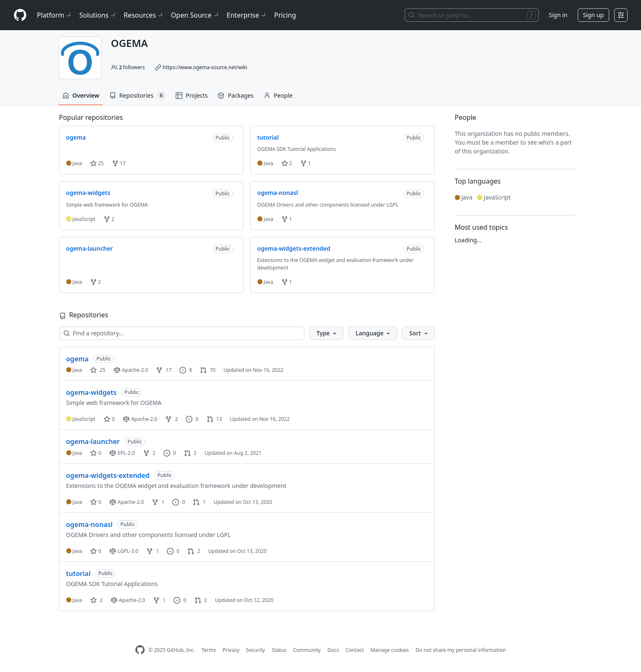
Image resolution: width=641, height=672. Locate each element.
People (278, 95)
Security (256, 650)
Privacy (231, 650)
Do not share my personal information (461, 650)
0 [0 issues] (192, 419)
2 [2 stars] (96, 600)
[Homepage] (20, 15)
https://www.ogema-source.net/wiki (205, 67)
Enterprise (247, 15)
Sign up (593, 15)
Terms (209, 650)
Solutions (98, 15)
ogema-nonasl (90, 524)
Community (307, 650)
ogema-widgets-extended (108, 475)
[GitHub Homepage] (140, 650)
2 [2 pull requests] (190, 453)
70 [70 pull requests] (208, 370)
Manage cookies (390, 650)
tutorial (78, 573)
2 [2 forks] (171, 419)
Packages (236, 95)
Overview (81, 95)
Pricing (285, 15)
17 (119, 163)
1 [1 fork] (158, 502)
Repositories (138, 96)
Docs (333, 650)
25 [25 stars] (98, 370)
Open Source (196, 15)
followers (132, 67)
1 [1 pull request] (199, 502)
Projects (192, 95)
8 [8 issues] (186, 370)
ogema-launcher (93, 441)
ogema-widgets (92, 392)
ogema (78, 359)
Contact (354, 650)
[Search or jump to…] (472, 15)
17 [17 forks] (164, 370)
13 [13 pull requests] (214, 419)
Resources (144, 15)
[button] (326, 333)
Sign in (558, 15)
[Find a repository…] (182, 333)
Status (279, 650)
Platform (55, 15)
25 (97, 163)
